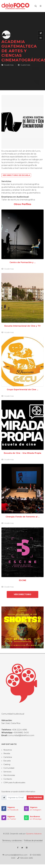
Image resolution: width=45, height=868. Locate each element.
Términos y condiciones (12, 840)
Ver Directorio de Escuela (16, 175)
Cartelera (8, 757)
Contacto (8, 779)
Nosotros (8, 750)
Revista (7, 753)
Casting (7, 764)
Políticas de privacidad (33, 840)
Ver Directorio (22, 594)
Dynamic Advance (34, 834)
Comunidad (9, 768)
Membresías (9, 775)
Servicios (7, 772)
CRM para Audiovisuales (14, 782)
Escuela (7, 761)
